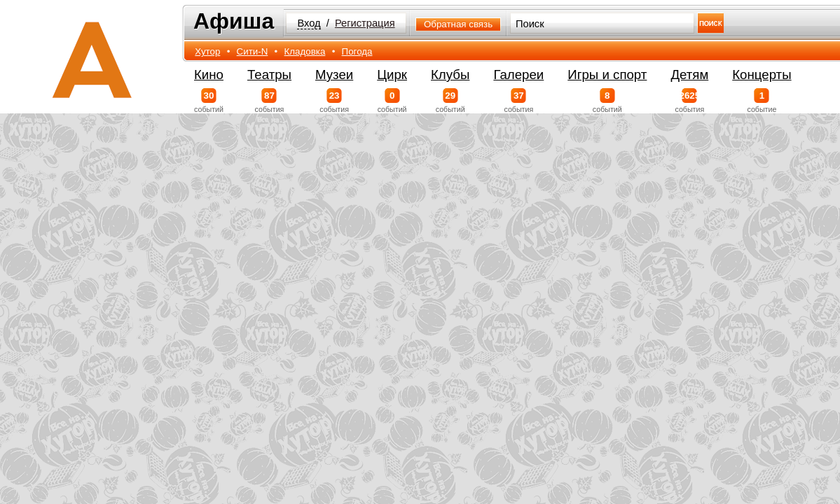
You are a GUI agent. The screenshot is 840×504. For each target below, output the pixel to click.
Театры (269, 75)
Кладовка (305, 51)
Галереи (518, 75)
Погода (357, 51)
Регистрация (365, 23)
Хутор (207, 51)
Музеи (334, 75)
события (269, 101)
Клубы (450, 75)
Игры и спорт (607, 75)
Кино (209, 75)
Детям (689, 75)
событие (762, 101)
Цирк (392, 75)
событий (209, 101)
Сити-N (253, 51)
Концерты (762, 75)
